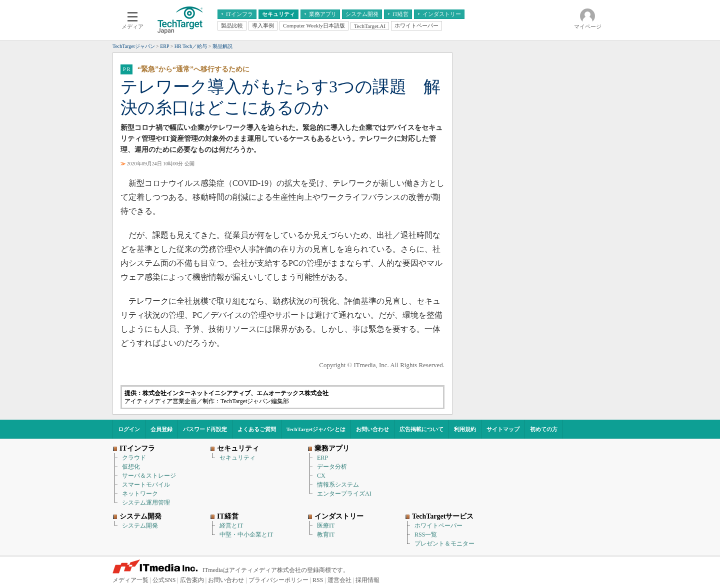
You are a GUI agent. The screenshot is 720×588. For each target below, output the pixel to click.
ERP (322, 458)
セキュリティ (237, 458)
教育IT (326, 535)
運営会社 (339, 580)
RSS (318, 580)
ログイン (129, 429)
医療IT (326, 526)
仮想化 (131, 467)
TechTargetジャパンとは (316, 429)
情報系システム (338, 485)
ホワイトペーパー (438, 526)
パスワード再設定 (205, 429)
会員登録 (161, 429)
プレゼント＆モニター (444, 544)
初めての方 (544, 429)
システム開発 (140, 526)
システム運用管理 (146, 503)
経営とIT (231, 526)
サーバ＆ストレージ (149, 476)
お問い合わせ (372, 429)
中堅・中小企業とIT (246, 535)
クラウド (134, 458)
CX (321, 476)
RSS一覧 (426, 535)
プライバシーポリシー (278, 580)
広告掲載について (421, 429)
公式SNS (164, 580)
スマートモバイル (146, 485)
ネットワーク (140, 494)
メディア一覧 (130, 580)
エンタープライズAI (344, 494)
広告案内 (192, 580)
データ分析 (332, 467)
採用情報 (367, 580)
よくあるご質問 (257, 429)
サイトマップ (503, 429)
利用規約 (465, 429)
